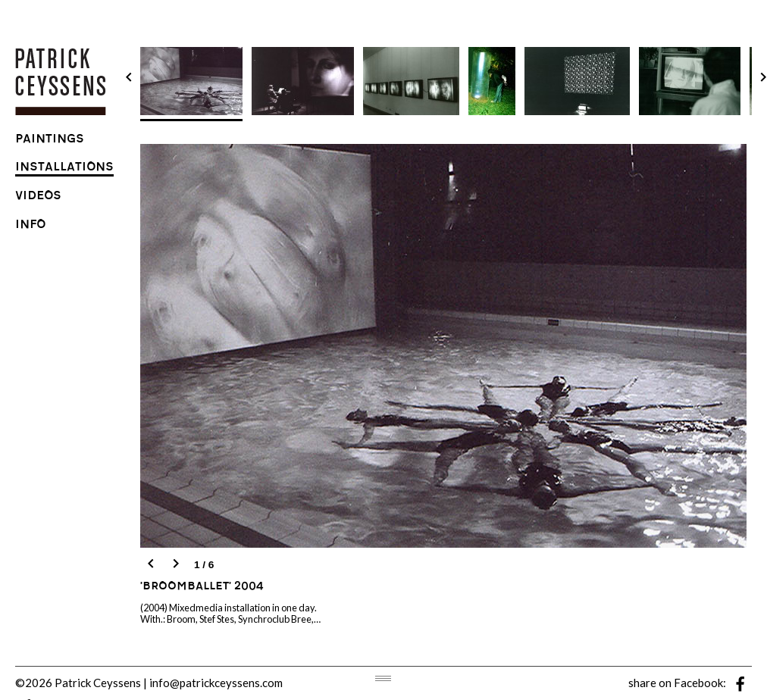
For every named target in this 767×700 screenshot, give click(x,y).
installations (64, 169)
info (30, 226)
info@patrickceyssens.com (216, 683)
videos (38, 197)
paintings (50, 141)
